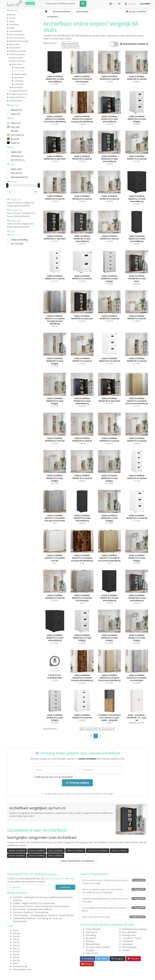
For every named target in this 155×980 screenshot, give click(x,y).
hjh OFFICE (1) (18, 160)
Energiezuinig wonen (17, 94)
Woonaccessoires (16, 38)
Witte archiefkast (55, 856)
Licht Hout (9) (17, 135)
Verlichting (13, 25)
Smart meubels (15, 101)
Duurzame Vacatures (23, 912)
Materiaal (13, 105)
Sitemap (90, 941)
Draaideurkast (19, 74)
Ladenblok (18, 84)
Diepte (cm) (14, 221)
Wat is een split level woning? (114, 917)
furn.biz (17, 960)
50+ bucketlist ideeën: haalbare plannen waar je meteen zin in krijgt (114, 882)
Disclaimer (91, 938)
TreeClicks (18, 897)
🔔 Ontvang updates (77, 783)
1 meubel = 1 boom (132, 938)
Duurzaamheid (129, 932)
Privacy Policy (92, 953)
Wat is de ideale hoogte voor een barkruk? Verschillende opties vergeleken (114, 891)
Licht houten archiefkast (98, 851)
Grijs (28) (15, 127)
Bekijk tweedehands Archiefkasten (78, 861)
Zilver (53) (16, 123)
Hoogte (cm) (14, 200)
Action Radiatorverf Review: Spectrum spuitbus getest (114, 909)
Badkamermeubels (16, 51)
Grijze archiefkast (56, 851)
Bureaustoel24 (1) (20, 177)
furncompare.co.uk (22, 969)
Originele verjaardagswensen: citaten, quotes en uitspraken (114, 900)
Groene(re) (30, 3)
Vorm (11, 231)
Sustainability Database (24, 918)
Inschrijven (65, 887)
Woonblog (91, 935)
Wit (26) (15, 131)
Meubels (13, 10)
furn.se (16, 948)
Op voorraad (17, 244)
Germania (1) (17, 156)
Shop (11, 164)
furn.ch (16, 951)
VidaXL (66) (16, 152)
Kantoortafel (16, 87)
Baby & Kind (13, 44)
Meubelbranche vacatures (135, 929)
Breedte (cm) (15, 210)
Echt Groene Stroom (23, 906)
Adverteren (127, 944)
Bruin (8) (15, 139)
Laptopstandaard (18, 91)
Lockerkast (18, 81)
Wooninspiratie (129, 947)
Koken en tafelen (16, 34)
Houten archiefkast (17, 856)
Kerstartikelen (14, 48)
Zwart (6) (15, 143)
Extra (11, 235)
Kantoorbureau (17, 61)
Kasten (11, 28)
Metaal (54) (16, 110)
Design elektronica (16, 97)
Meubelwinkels (93, 944)
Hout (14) (15, 114)
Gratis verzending (19, 240)
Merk (11, 147)
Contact (126, 950)
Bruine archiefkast (37, 851)
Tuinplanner (128, 941)
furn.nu (16, 942)
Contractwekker (21, 915)
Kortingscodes (129, 935)
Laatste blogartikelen (94, 874)
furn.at (16, 939)
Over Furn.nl (92, 932)
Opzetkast (17, 77)
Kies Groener (19, 909)
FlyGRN (16, 903)
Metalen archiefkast (17, 851)
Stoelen (12, 18)
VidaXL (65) (16, 169)
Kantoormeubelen (16, 54)
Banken (11, 15)
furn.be (16, 933)
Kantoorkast (16, 64)
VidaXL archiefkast (119, 851)
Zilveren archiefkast (75, 851)
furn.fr (16, 930)
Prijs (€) (12, 182)
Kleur (11, 118)
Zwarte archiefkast (37, 856)
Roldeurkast (18, 68)
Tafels (11, 21)
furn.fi (16, 963)
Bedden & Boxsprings (18, 41)
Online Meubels (93, 929)
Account (130, 4)
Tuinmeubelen (15, 31)
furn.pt (16, 957)
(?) (147, 44)
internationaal (42, 912)
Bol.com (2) (16, 173)
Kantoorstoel (16, 58)
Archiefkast (18, 71)
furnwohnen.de (20, 966)
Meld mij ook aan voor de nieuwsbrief (53, 777)
